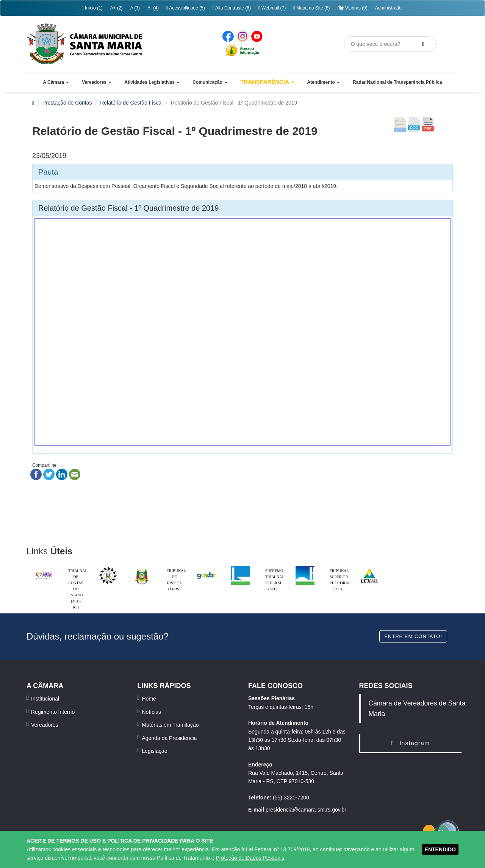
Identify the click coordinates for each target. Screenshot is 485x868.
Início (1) (92, 8)
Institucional (45, 699)
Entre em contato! (413, 636)
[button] (56, 82)
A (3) (135, 8)
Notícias (152, 712)
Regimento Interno (53, 712)
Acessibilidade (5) (186, 8)
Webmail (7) (272, 8)
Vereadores (45, 725)
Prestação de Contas (67, 103)
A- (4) (153, 8)
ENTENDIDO (440, 849)
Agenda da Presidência (170, 738)
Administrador (389, 8)
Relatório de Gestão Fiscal (131, 103)
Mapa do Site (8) (311, 8)
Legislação (155, 751)
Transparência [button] (267, 82)
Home (149, 699)
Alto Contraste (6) (232, 8)
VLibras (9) (353, 8)
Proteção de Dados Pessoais (250, 858)
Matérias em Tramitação (171, 725)
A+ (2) (117, 8)
